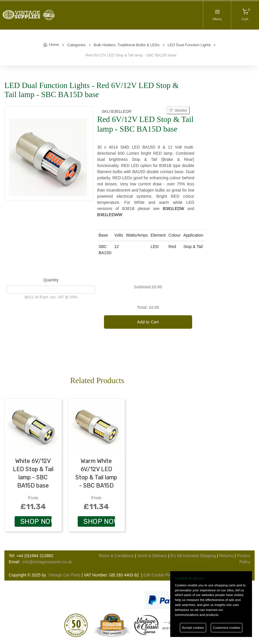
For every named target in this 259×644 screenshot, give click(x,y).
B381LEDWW (110, 215)
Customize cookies (227, 628)
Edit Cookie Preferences (165, 575)
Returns (226, 556)
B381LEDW (174, 209)
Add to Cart (148, 322)
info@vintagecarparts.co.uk (47, 562)
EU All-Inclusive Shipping (193, 556)
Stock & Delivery (152, 556)
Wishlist (178, 111)
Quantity (51, 280)
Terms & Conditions (116, 556)
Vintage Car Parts (65, 575)
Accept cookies (193, 628)
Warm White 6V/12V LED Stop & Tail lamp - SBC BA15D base (96, 477)
